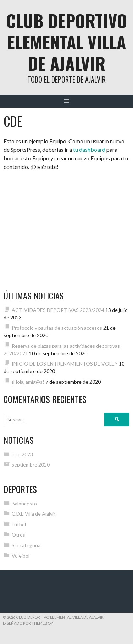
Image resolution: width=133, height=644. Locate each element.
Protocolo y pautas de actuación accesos (57, 328)
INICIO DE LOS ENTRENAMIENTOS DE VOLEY (65, 364)
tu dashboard (89, 150)
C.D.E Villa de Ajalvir (34, 514)
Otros (18, 535)
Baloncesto (24, 503)
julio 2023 (22, 454)
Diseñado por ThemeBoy (28, 623)
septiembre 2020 (31, 465)
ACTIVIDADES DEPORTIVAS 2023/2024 (58, 310)
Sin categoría (26, 545)
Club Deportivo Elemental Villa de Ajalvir (67, 42)
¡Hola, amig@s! (28, 382)
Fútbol (19, 524)
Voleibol (21, 556)
